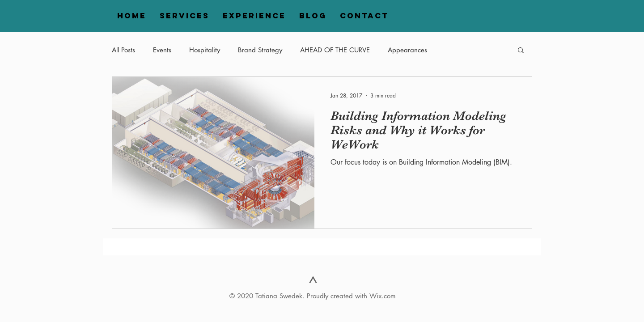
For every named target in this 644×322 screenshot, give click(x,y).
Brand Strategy (260, 50)
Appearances (407, 50)
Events (162, 50)
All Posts (123, 50)
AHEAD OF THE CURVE (335, 50)
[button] (521, 51)
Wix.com (383, 296)
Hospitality (205, 50)
